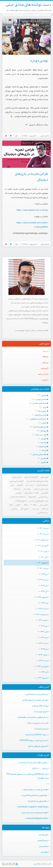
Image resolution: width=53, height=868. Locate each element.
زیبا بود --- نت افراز (40, 768)
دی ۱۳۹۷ (44, 626)
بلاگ (38, 864)
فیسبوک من (43, 835)
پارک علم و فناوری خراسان (38, 501)
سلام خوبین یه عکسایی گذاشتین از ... (34, 795)
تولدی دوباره (39, 60)
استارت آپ (30, 485)
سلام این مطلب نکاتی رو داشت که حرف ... (32, 762)
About (45, 357)
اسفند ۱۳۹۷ (43, 620)
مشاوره (45, 380)
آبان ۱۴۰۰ (45, 557)
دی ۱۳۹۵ (44, 649)
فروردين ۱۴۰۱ (43, 545)
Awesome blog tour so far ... (36, 818)
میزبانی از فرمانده (41, 729)
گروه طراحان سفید (31, 477)
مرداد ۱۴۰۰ (44, 568)
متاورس (19, 493)
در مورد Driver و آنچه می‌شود (36, 734)
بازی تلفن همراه (42, 485)
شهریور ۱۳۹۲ (43, 678)
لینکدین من (43, 846)
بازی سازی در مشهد (41, 489)
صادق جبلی (17, 477)
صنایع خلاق (25, 509)
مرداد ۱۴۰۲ (44, 528)
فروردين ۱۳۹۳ (42, 666)
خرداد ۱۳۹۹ (43, 580)
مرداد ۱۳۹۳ (43, 660)
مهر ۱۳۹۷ (44, 637)
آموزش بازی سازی (17, 481)
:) (47, 784)
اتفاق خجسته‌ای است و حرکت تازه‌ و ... (34, 812)
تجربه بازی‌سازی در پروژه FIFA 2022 (34, 740)
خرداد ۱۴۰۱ (44, 534)
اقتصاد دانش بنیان (31, 493)
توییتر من (44, 852)
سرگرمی (14, 509)
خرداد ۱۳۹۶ (43, 643)
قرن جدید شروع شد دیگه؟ (37, 723)
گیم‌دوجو (44, 368)
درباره (45, 351)
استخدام (17, 489)
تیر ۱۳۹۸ (44, 603)
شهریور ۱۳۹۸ (43, 597)
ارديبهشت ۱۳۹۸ (42, 614)
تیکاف (26, 505)
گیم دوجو (32, 497)
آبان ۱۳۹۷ (44, 632)
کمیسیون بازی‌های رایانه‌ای (38, 746)
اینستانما (45, 509)
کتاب (11, 505)
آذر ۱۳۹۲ (44, 672)
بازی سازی (44, 477)
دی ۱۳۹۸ (44, 585)
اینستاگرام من (43, 840)
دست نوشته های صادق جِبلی (29, 4)
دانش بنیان (44, 505)
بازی (12, 485)
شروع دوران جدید (41, 711)
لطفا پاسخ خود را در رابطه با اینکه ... (35, 789)
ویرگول (45, 362)
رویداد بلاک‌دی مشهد (40, 706)
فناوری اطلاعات (20, 501)
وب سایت (35, 509)
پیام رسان (27, 489)
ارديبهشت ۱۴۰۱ (42, 540)
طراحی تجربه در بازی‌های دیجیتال (31, 177)
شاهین (18, 505)
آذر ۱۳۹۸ (44, 591)
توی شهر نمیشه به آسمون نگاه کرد (35, 700)
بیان (35, 864)
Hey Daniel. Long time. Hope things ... (32, 807)
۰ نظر (17, 136)
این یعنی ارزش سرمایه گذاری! (37, 694)
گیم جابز (20, 485)
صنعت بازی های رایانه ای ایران (37, 481)
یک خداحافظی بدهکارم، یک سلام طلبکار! (33, 717)
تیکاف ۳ (34, 505)
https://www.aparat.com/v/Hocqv (32, 210)
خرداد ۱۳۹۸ (43, 609)
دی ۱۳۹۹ (45, 574)
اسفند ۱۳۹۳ (43, 655)
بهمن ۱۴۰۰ (44, 551)
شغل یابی (45, 493)
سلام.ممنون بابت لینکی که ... (37, 801)
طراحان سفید (43, 374)
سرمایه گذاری (43, 513)
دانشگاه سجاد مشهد (18, 497)
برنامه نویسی (43, 497)
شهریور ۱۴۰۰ (43, 563)
